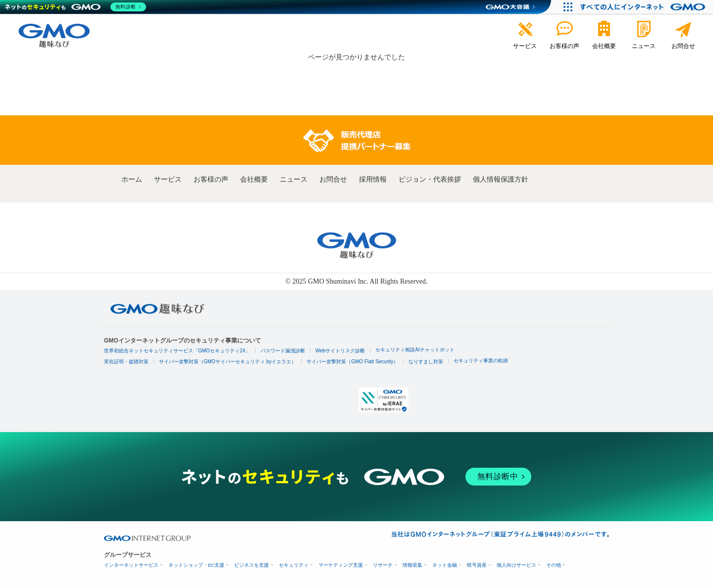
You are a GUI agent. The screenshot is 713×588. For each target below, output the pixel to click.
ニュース (294, 179)
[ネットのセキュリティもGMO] (76, 7)
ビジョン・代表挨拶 (430, 179)
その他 (554, 565)
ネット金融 (445, 565)
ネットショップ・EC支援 (196, 565)
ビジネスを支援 (252, 565)
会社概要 (254, 179)
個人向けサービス (516, 565)
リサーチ (383, 565)
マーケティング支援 (341, 565)
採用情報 (373, 179)
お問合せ (333, 179)
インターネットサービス (131, 565)
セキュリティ (294, 565)
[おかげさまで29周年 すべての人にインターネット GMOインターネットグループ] (644, 7)
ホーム (132, 179)
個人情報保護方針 (501, 179)
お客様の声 (211, 179)
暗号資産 (477, 565)
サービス (168, 179)
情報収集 (412, 565)
